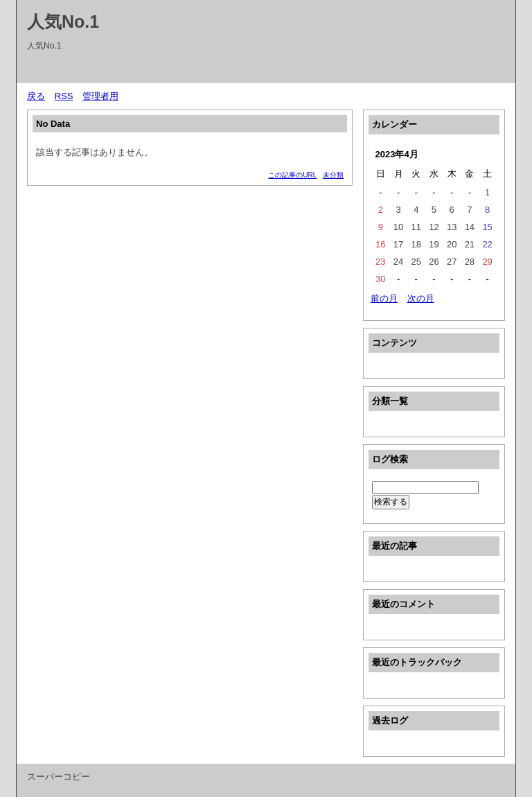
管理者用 (100, 96)
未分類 (333, 175)
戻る (36, 96)
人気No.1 (63, 21)
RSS (64, 96)
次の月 (421, 298)
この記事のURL (292, 175)
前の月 (384, 298)
